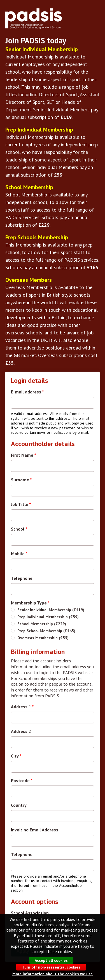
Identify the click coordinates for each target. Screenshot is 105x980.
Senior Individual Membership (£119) (51, 610)
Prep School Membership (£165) (46, 631)
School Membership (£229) (42, 624)
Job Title (21, 504)
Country (19, 805)
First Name (24, 455)
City (16, 756)
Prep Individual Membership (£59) (48, 617)
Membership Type (30, 603)
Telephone (22, 578)
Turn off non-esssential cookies (51, 973)
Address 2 (21, 731)
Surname (21, 480)
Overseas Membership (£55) (43, 638)
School (19, 529)
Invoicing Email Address (35, 830)
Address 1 (22, 707)
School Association (30, 913)
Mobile (19, 554)
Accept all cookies (51, 967)
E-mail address (27, 392)
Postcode (22, 780)
